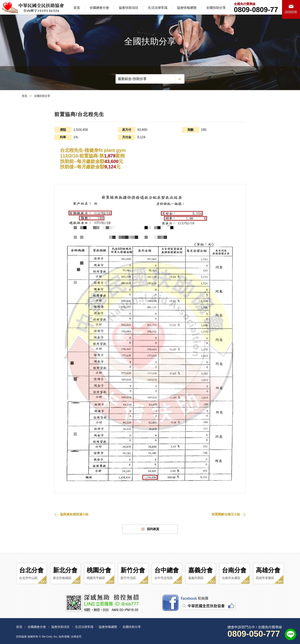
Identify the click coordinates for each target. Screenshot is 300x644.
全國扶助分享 (216, 8)
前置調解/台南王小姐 (226, 514)
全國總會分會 (99, 8)
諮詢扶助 (291, 12)
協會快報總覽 (187, 8)
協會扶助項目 (129, 8)
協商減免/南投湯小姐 (74, 514)
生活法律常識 (158, 8)
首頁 (77, 8)
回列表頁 (153, 529)
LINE (290, 634)
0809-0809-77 (256, 10)
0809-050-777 (254, 634)
